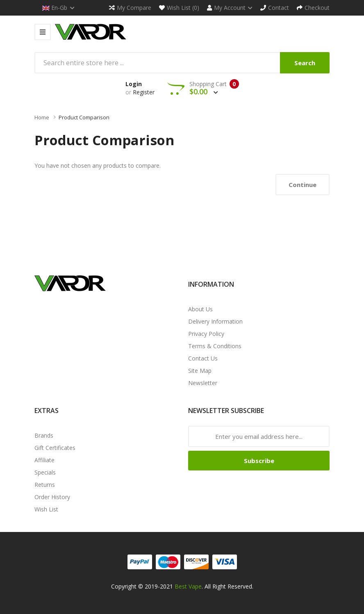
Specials (45, 472)
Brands (44, 435)
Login (134, 84)
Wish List (46, 509)
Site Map (200, 371)
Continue (303, 185)
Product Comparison (84, 117)
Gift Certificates (55, 448)
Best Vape (188, 586)
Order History (52, 497)
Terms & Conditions (215, 346)
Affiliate (44, 460)
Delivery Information (215, 321)
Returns (45, 485)
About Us (200, 309)
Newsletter (203, 383)
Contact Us (203, 358)
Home (42, 117)
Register (144, 92)
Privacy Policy (206, 334)
